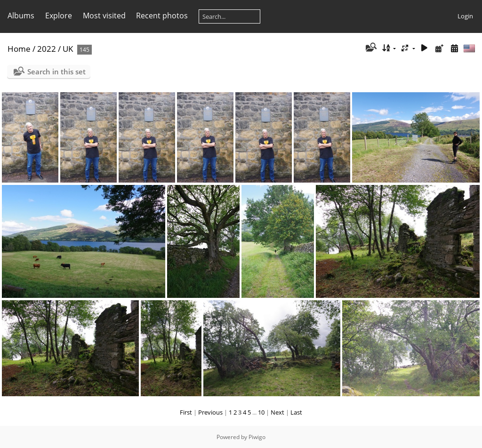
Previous (210, 412)
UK (68, 49)
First (186, 412)
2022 (47, 49)
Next (277, 412)
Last (296, 412)
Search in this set (56, 72)
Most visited (104, 16)
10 (261, 412)
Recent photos (162, 16)
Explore (59, 16)
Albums (21, 16)
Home (19, 49)
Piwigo (257, 437)
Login (465, 16)
